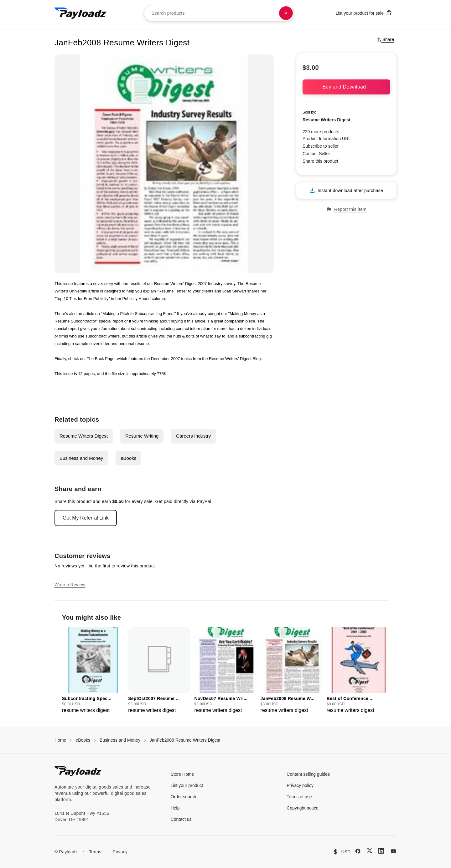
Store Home (182, 774)
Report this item (346, 209)
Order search (184, 797)
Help (175, 808)
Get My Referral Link (86, 518)
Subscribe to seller (321, 146)
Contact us (181, 819)
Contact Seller (316, 154)
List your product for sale (364, 13)
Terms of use (299, 797)
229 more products (321, 132)
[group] (93, 670)
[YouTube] (393, 851)
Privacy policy (300, 785)
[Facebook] (358, 851)
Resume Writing (142, 436)
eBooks (128, 458)
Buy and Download (346, 87)
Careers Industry (193, 436)
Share (385, 39)
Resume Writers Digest (84, 436)
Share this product (320, 161)
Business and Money (81, 458)
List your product (187, 785)
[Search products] (286, 13)
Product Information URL (327, 139)
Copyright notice (302, 808)
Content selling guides (308, 774)
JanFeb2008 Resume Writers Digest (185, 740)
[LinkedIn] (381, 851)
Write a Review (70, 585)
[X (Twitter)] (370, 851)
